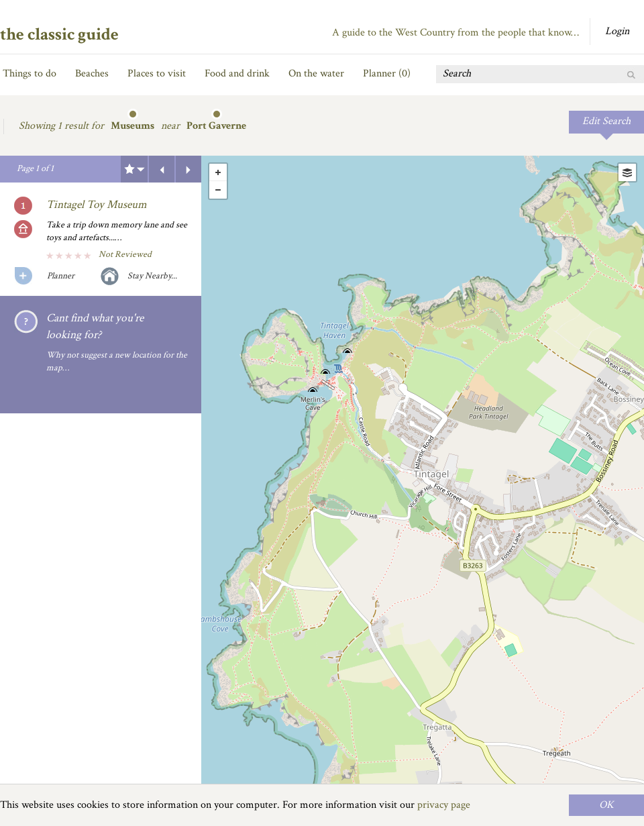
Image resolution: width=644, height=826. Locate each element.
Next (189, 169)
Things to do (30, 73)
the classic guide (59, 34)
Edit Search (606, 121)
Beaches (92, 73)
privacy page (444, 805)
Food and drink (237, 73)
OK (606, 805)
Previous (162, 169)
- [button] (218, 190)
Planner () (387, 73)
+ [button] (218, 172)
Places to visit (157, 73)
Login (617, 31)
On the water (316, 73)
